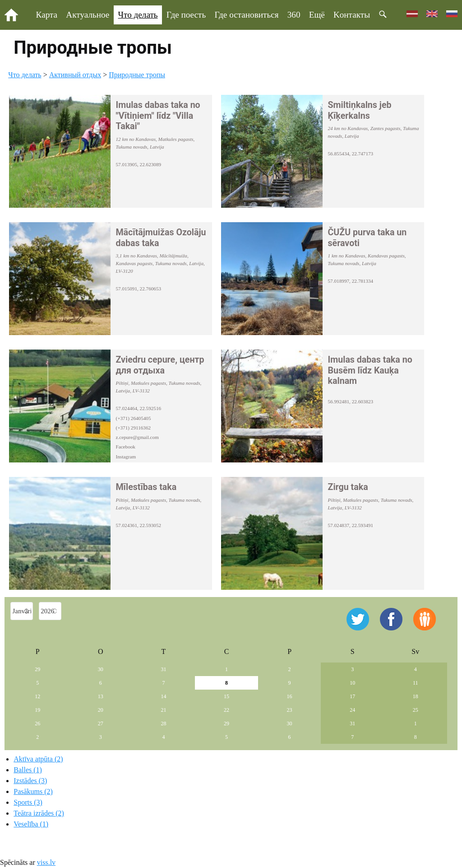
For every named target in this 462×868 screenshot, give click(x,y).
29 (37, 669)
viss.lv (46, 862)
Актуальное (88, 15)
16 (290, 696)
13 (101, 696)
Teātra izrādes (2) (39, 813)
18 (416, 696)
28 (163, 723)
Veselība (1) (31, 824)
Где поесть (186, 15)
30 (101, 669)
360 (294, 15)
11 (416, 683)
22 (226, 710)
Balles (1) (28, 770)
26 (37, 723)
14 (163, 696)
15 (226, 696)
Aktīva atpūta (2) (38, 759)
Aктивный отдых (75, 75)
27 (101, 723)
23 (290, 710)
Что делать (138, 15)
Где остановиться (246, 15)
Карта (47, 15)
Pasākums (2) (33, 791)
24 (352, 710)
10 (352, 683)
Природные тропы (137, 75)
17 (352, 696)
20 (101, 710)
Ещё (317, 15)
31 (163, 669)
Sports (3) (28, 802)
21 (163, 710)
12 (37, 696)
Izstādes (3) (30, 781)
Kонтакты (352, 15)
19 (37, 710)
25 (416, 710)
